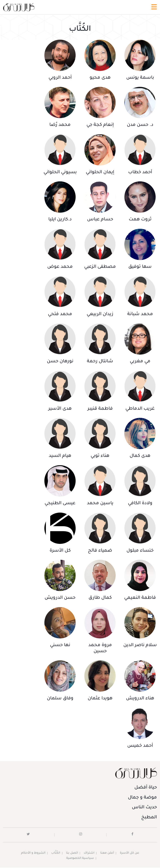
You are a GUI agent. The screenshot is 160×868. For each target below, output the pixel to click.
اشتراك (89, 854)
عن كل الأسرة (129, 854)
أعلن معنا (107, 854)
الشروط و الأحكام (33, 854)
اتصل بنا (72, 854)
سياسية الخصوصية (80, 859)
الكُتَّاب (56, 854)
